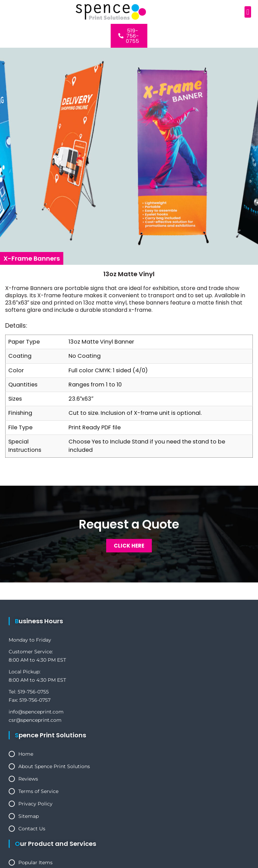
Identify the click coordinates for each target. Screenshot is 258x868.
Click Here (129, 546)
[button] (248, 12)
